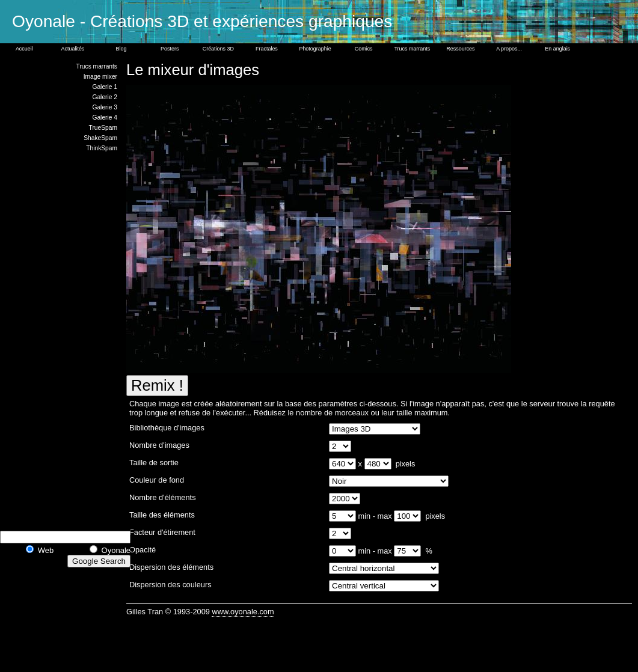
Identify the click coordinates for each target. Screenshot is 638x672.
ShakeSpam (100, 138)
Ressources (460, 49)
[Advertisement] (72, 340)
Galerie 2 (105, 97)
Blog (121, 49)
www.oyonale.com (243, 612)
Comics (364, 49)
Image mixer (100, 77)
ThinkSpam (102, 148)
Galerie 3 (105, 107)
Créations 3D (218, 49)
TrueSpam (103, 128)
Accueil (24, 49)
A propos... (509, 49)
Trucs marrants (412, 49)
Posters (170, 49)
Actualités (73, 49)
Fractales (267, 49)
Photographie (315, 49)
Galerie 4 (105, 118)
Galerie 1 (105, 87)
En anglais (557, 49)
